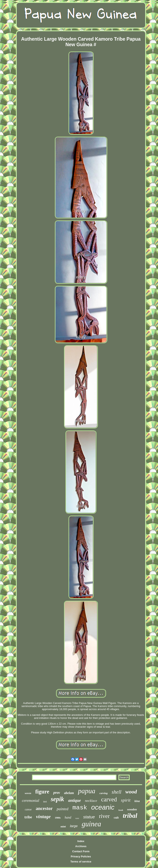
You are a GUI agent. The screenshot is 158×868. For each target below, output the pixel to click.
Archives (81, 846)
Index (81, 841)
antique (74, 800)
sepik (57, 799)
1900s (58, 818)
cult (116, 818)
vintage (43, 817)
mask (80, 808)
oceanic (103, 807)
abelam (69, 793)
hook (121, 810)
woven (28, 793)
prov (57, 793)
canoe (28, 809)
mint (63, 826)
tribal (130, 815)
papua (87, 791)
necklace (91, 801)
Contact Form (81, 851)
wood (131, 792)
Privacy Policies (81, 856)
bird (45, 802)
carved (109, 799)
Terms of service (81, 862)
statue (89, 817)
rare (77, 818)
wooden (132, 809)
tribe (28, 817)
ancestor (44, 808)
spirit (126, 800)
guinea (91, 824)
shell (117, 792)
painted (62, 809)
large (74, 826)
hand (68, 817)
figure (42, 792)
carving (103, 793)
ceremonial (30, 800)
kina (137, 801)
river (104, 816)
